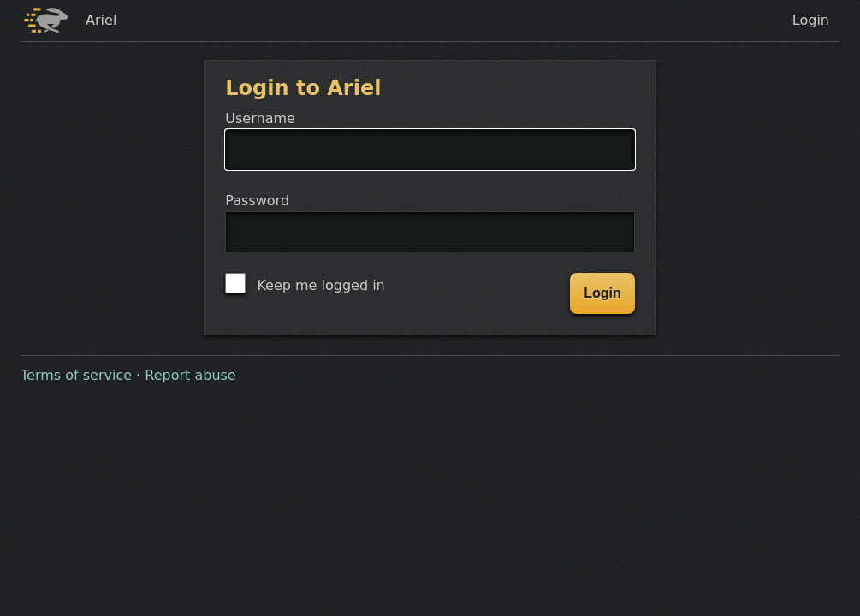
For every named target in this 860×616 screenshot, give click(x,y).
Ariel (101, 20)
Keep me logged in (305, 283)
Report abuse (190, 375)
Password (430, 233)
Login (811, 20)
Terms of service (76, 375)
